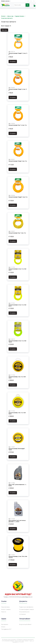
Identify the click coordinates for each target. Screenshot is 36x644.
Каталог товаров (6, 609)
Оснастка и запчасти (7, 18)
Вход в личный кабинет (25, 624)
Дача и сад (10, 16)
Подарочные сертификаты (26, 607)
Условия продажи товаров (26, 609)
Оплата (3, 627)
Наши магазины (5, 607)
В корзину (13, 61)
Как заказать (5, 624)
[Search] (20, 5)
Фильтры (4, 30)
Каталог (3, 16)
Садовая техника (19, 16)
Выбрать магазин (6, 1)
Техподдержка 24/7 (6, 629)
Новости (4, 612)
